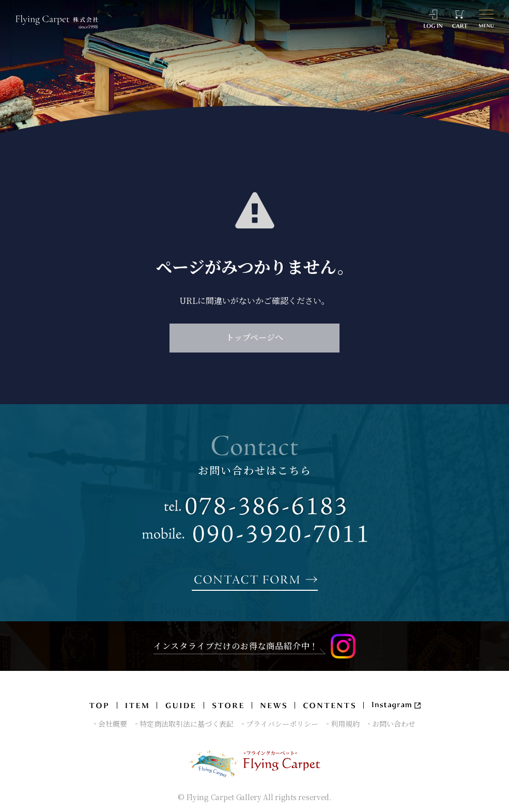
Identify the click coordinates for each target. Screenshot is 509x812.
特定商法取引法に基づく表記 (187, 724)
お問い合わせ (394, 724)
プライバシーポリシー (282, 724)
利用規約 (345, 724)
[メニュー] (486, 19)
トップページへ (255, 337)
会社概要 (113, 724)
